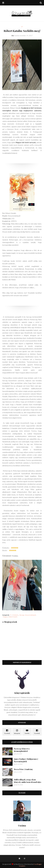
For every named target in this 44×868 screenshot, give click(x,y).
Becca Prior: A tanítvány (23, 769)
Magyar (5, 617)
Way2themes (19, 864)
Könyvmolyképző (30, 615)
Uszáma (17, 36)
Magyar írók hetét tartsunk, (26, 142)
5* (11, 615)
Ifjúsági (22, 615)
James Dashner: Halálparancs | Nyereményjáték (26, 760)
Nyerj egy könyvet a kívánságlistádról (22, 750)
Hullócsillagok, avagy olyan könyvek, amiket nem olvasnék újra (28, 781)
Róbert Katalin (13, 617)
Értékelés (15, 615)
